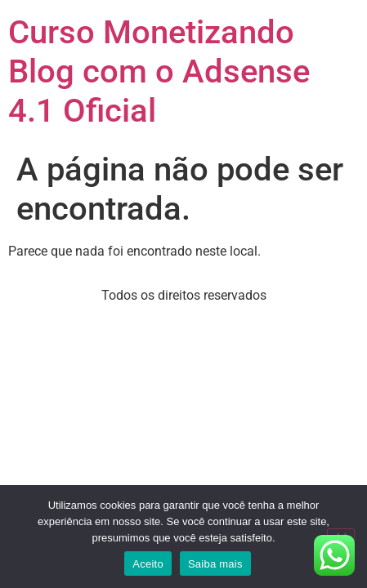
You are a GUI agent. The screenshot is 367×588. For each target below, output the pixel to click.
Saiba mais (215, 564)
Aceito (148, 564)
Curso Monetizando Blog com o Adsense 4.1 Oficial (159, 71)
